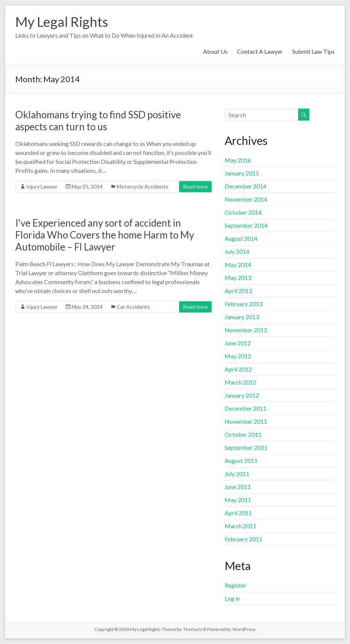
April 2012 (238, 369)
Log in (232, 598)
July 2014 (237, 251)
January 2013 (242, 317)
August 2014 (241, 238)
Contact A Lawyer (260, 51)
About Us (215, 51)
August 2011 (241, 461)
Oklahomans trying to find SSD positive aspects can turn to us (98, 121)
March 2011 (240, 526)
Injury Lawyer (42, 186)
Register (235, 585)
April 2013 (238, 291)
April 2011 (238, 513)
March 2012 (240, 382)
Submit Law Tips (313, 51)
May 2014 (238, 265)
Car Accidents (133, 307)
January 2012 (242, 395)
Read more (195, 186)
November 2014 (246, 199)
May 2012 (238, 356)
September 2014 (246, 225)
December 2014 (246, 186)
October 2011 (243, 434)
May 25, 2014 (87, 186)
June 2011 (238, 487)
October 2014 (243, 212)
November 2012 (246, 330)
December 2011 (246, 408)
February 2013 (243, 304)
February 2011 (243, 539)
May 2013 (238, 278)
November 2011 (246, 421)
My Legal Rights (62, 22)
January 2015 (242, 173)
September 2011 (246, 447)
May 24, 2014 (87, 307)
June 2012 (238, 343)
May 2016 (238, 160)
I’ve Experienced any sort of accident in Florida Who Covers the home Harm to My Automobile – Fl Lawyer (105, 235)
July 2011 (237, 474)
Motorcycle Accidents (143, 186)
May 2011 (238, 500)
